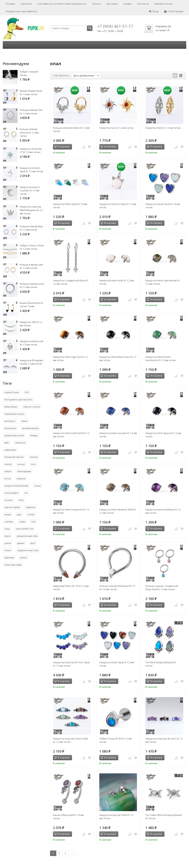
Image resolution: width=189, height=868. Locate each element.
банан (24, 421)
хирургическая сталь (28, 550)
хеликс (8, 550)
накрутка (21, 478)
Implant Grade (12, 392)
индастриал (10, 450)
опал (21, 500)
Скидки (128, 4)
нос (26, 493)
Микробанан (11, 407)
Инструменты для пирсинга (18, 399)
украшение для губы (27, 536)
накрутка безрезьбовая (16, 486)
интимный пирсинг (14, 457)
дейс (7, 443)
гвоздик (34, 435)
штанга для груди (13, 565)
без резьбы (10, 428)
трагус (8, 536)
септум (31, 514)
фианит (21, 543)
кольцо (21, 464)
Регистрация (174, 11)
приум (8, 514)
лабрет (8, 471)
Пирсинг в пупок (32, 407)
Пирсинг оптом (163, 4)
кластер (34, 457)
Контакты (143, 4)
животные (20, 443)
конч (33, 464)
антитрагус (10, 421)
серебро (9, 522)
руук (19, 514)
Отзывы (10, 4)
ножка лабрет (11, 493)
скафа (22, 522)
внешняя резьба (30, 428)
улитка (8, 543)
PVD (27, 392)
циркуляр (9, 557)
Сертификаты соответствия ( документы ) (62, 4)
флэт (33, 543)
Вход (154, 11)
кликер (8, 464)
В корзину (62, 147)
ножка (37, 486)
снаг (33, 522)
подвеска (30, 507)
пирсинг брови (12, 507)
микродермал (24, 471)
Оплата (97, 4)
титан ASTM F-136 (25, 529)
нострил (9, 500)
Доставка (112, 4)
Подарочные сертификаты (21, 11)
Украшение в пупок (14, 414)
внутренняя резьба (14, 435)
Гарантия (26, 4)
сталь (7, 529)
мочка (8, 478)
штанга (23, 557)
